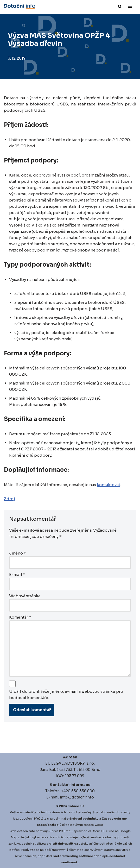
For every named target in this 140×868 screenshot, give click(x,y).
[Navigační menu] (130, 6)
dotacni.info (26, 831)
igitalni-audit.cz (65, 844)
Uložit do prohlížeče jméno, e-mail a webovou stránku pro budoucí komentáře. (66, 694)
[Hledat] (120, 6)
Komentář (20, 617)
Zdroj (9, 499)
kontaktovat (109, 485)
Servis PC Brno (60, 831)
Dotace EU (76, 806)
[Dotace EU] (20, 6)
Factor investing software (73, 856)
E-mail (17, 574)
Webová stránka (25, 596)
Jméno (18, 553)
